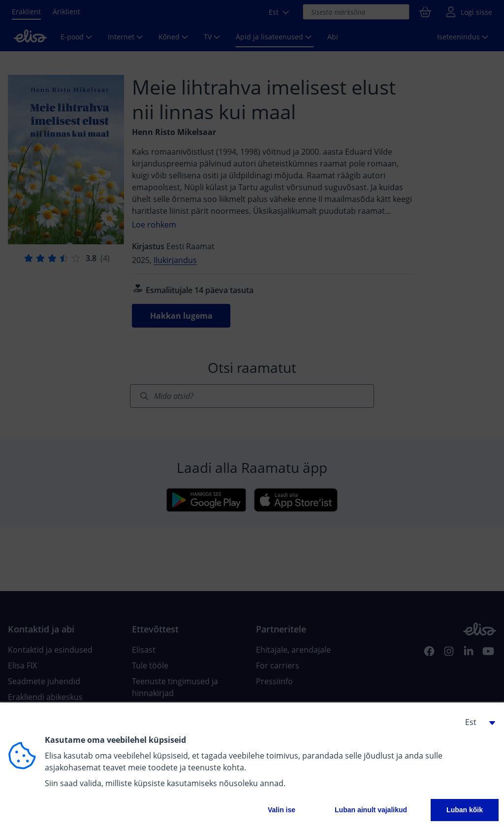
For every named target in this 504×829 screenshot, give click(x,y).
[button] (476, 722)
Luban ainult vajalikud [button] (371, 810)
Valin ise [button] (282, 810)
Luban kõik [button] (465, 810)
